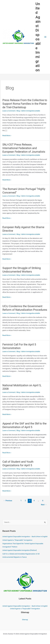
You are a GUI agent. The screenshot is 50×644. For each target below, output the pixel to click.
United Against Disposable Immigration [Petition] (19, 550)
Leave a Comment (9, 111)
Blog (18, 111)
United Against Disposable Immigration (38, 37)
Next (44, 505)
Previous (8, 501)
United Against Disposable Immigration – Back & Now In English (25, 536)
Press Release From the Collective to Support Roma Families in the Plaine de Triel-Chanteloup (25, 104)
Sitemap (25, 620)
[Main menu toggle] (45, 37)
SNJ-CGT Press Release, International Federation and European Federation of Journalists (24, 148)
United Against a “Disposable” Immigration (17, 540)
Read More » (7, 136)
